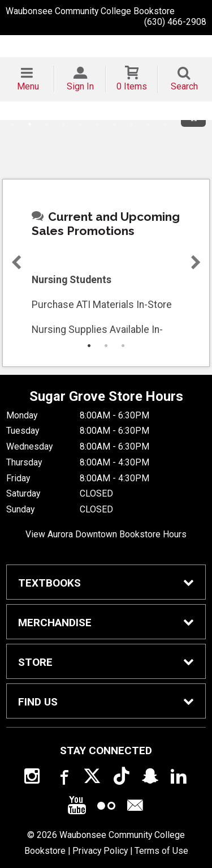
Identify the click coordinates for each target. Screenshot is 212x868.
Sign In (80, 86)
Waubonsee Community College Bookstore (90, 11)
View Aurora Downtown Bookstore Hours (106, 534)
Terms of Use (161, 851)
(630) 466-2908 (175, 22)
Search (184, 86)
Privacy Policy (100, 851)
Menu (28, 86)
